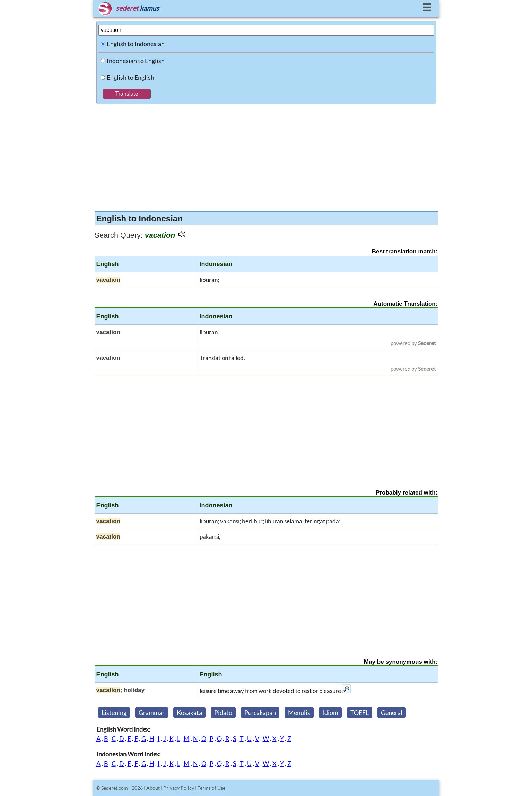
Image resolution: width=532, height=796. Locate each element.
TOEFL (360, 712)
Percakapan (260, 712)
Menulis (299, 712)
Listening (114, 712)
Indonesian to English (136, 61)
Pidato (223, 712)
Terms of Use (211, 788)
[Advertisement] (266, 156)
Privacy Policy (179, 788)
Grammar (152, 712)
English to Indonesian (136, 44)
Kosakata (189, 712)
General (392, 712)
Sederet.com (115, 788)
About (153, 788)
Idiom (330, 712)
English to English (130, 77)
